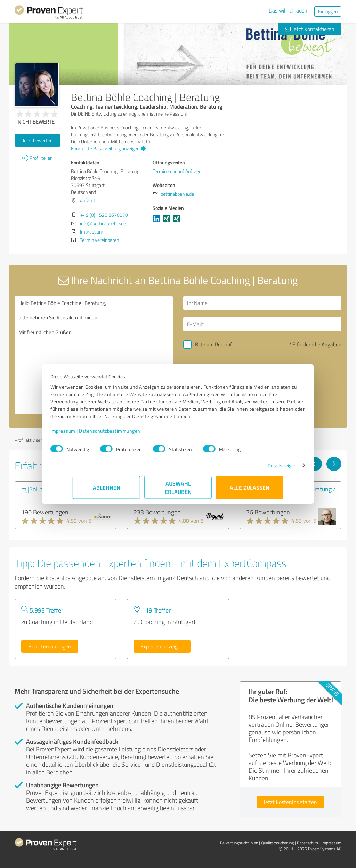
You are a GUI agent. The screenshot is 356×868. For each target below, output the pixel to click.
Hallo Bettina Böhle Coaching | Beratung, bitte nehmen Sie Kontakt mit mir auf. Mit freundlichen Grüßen (94, 355)
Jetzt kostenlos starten (290, 802)
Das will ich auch (288, 10)
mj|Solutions (37, 489)
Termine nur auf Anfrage (177, 171)
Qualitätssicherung (277, 843)
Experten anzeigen (50, 646)
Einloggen (328, 11)
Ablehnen (107, 491)
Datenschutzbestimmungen (132, 434)
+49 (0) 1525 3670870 (104, 215)
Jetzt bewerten (38, 140)
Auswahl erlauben (178, 491)
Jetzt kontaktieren (310, 29)
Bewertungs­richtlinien (239, 843)
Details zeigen (260, 469)
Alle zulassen (250, 491)
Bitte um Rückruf (213, 344)
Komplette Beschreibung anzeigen (107, 148)
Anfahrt (88, 200)
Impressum (85, 434)
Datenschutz (308, 843)
